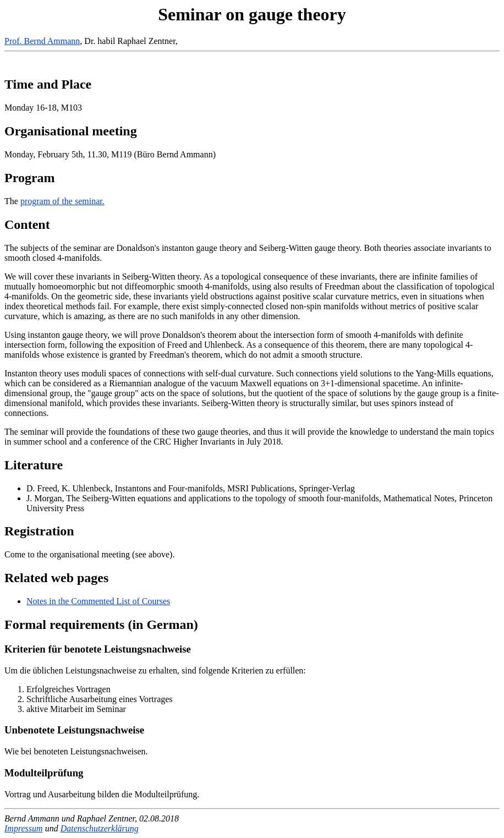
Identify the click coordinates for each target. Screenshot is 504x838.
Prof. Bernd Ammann (42, 41)
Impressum (24, 828)
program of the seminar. (62, 201)
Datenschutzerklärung (100, 828)
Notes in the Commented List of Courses (98, 601)
